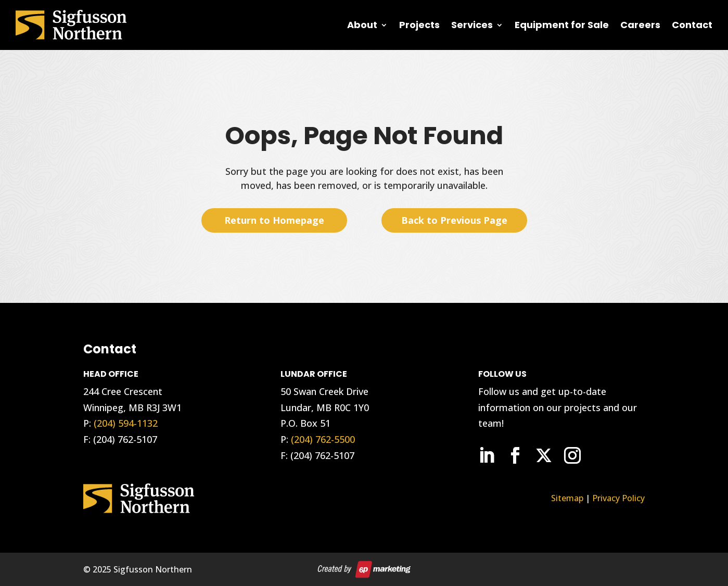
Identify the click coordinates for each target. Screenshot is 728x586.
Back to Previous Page (454, 220)
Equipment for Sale (562, 25)
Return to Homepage (274, 220)
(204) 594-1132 (126, 423)
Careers (640, 25)
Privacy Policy (618, 498)
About (362, 25)
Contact (692, 25)
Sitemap (567, 498)
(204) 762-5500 (323, 439)
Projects (419, 25)
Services (472, 25)
